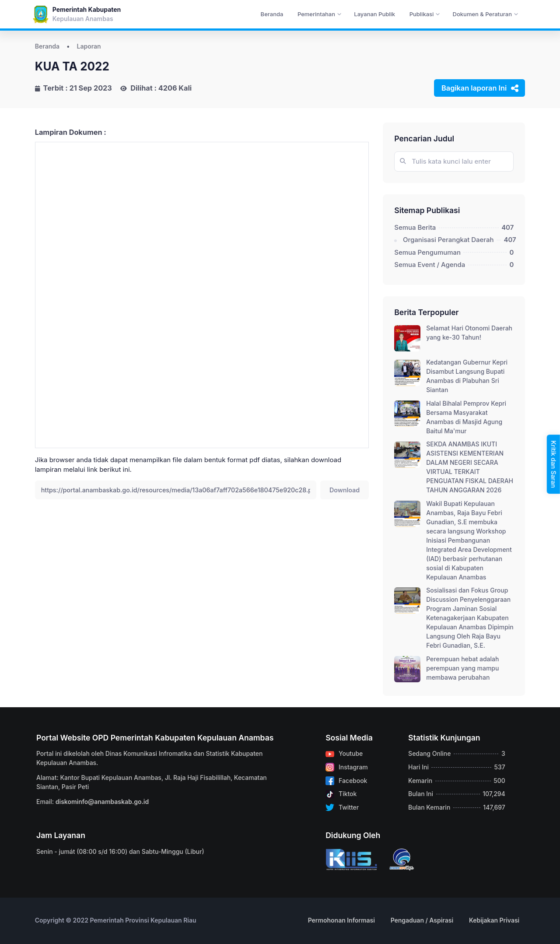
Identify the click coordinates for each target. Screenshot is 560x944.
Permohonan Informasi (341, 920)
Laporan (89, 46)
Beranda (47, 46)
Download (345, 490)
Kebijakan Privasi (494, 920)
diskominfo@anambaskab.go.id (102, 802)
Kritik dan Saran (554, 464)
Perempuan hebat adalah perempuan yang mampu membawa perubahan (462, 668)
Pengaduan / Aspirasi (422, 920)
